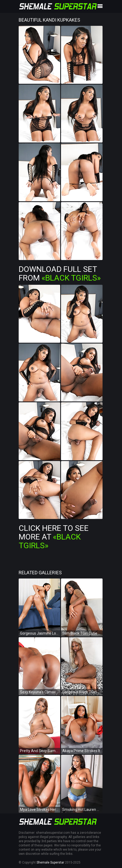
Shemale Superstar (50, 862)
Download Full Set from (60, 273)
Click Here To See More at (54, 537)
